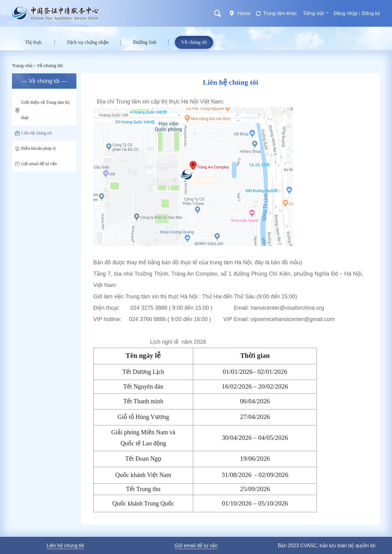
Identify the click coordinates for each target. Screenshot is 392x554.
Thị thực (33, 42)
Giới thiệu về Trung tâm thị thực (42, 110)
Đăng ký (371, 13)
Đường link (145, 42)
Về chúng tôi (194, 42)
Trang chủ (22, 66)
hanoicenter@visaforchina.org (287, 308)
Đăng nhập (345, 13)
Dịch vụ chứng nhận (88, 42)
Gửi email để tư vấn (36, 164)
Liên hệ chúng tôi (33, 133)
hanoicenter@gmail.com (305, 319)
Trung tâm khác (280, 13)
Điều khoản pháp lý (36, 149)
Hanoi (244, 13)
